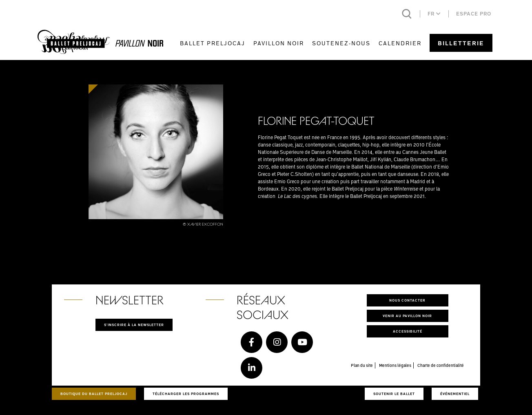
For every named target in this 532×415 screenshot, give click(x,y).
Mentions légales (395, 365)
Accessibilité (408, 331)
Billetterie (461, 43)
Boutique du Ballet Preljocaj (94, 394)
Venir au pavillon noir (407, 316)
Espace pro (474, 14)
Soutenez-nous (341, 43)
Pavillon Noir (279, 43)
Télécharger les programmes (186, 394)
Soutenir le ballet (394, 394)
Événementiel (455, 394)
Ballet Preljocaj (213, 43)
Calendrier (400, 43)
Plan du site (362, 365)
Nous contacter (407, 300)
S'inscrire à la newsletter (134, 325)
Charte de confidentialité (441, 365)
